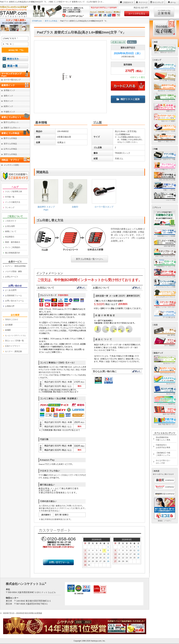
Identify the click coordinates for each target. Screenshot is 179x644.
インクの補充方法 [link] (13, 202)
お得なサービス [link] (12, 277)
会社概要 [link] (9, 325)
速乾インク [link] (8, 96)
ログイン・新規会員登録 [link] (15, 266)
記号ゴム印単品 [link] (10, 149)
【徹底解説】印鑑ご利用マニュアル (163, 454)
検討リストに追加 (128, 99)
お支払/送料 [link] (10, 226)
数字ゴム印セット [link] (11, 122)
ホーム (173, 2)
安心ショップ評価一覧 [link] (14, 341)
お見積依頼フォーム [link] (13, 295)
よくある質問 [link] (11, 290)
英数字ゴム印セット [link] (12, 128)
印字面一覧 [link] (10, 197)
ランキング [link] (10, 207)
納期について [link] (11, 231)
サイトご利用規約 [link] (13, 247)
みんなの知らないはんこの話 (163, 462)
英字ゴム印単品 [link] (10, 144)
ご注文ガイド (128, 2)
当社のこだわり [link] (12, 319)
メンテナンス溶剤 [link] (11, 165)
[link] (46, 196)
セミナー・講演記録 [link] (13, 351)
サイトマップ (158, 2)
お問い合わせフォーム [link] (14, 301)
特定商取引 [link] (10, 237)
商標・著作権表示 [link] (13, 242)
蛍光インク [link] (8, 101)
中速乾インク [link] (9, 112)
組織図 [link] (8, 330)
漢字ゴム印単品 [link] (10, 154)
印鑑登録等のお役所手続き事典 (163, 446)
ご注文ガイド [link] (11, 221)
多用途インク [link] (9, 90)
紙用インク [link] (8, 106)
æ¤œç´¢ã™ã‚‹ (14, 50)
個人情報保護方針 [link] (13, 253)
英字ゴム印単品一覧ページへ (89, 259)
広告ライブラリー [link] (13, 346)
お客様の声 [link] (10, 306)
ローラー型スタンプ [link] (12, 80)
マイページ (143, 2)
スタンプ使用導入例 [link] (13, 191)
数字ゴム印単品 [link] (10, 138)
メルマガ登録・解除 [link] (13, 271)
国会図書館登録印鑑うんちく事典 (163, 439)
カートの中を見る (137, 14)
